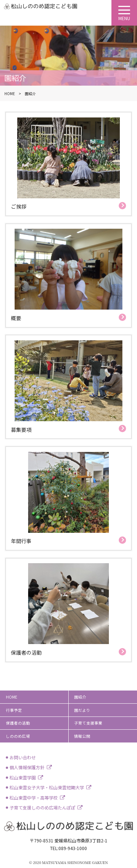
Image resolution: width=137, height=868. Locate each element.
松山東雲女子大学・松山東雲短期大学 (47, 787)
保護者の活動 (18, 723)
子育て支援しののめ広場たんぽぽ (42, 807)
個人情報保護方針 (27, 767)
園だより (82, 710)
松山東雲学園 (23, 777)
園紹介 (80, 697)
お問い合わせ (23, 757)
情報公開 (82, 736)
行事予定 (14, 710)
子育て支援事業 (88, 723)
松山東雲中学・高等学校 (34, 798)
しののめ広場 (18, 736)
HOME (12, 697)
